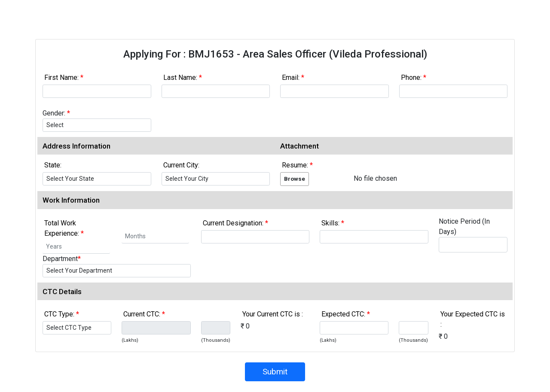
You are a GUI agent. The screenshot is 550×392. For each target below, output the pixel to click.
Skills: (333, 223)
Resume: (297, 165)
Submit (275, 372)
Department (62, 259)
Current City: (181, 165)
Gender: (56, 113)
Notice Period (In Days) (464, 226)
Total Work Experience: (64, 228)
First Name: (64, 77)
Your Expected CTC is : (473, 319)
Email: (293, 77)
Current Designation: (235, 223)
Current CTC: (144, 314)
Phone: (414, 77)
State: (53, 165)
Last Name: (183, 77)
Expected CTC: (346, 314)
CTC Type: (62, 314)
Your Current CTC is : (273, 314)
